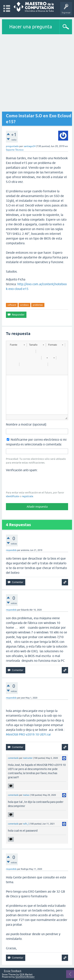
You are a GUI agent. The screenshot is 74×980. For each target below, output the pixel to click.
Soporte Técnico (15, 150)
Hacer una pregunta (31, 27)
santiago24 (30, 146)
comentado (13, 758)
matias (26, 795)
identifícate (12, 496)
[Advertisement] (37, 73)
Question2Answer (25, 977)
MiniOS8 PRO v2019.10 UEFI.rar (28, 734)
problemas (38, 305)
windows (24, 305)
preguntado (12, 146)
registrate (27, 496)
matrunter (28, 758)
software (12, 305)
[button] (17, 345)
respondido (11, 550)
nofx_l (26, 824)
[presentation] (36, 481)
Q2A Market (26, 974)
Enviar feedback (13, 971)
